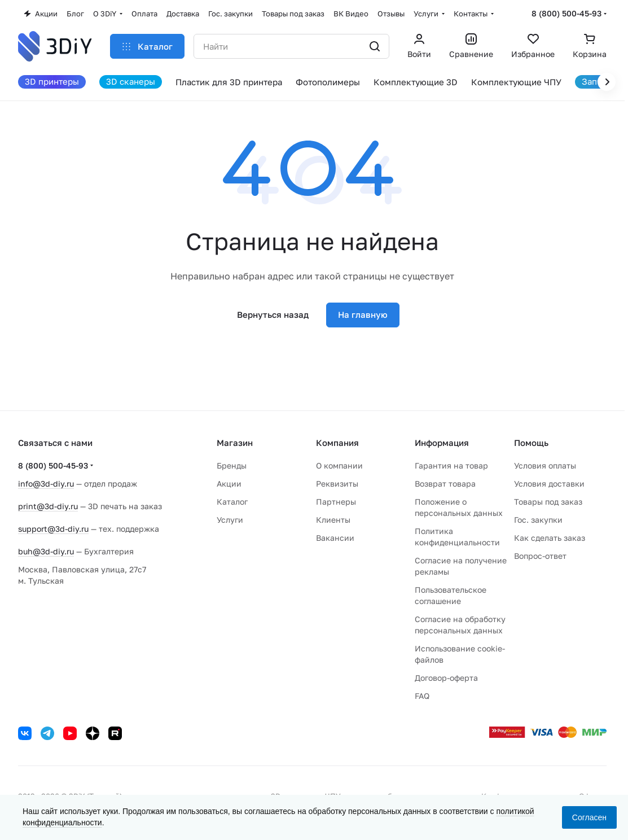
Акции (229, 484)
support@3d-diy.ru (53, 529)
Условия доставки (549, 484)
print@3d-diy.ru (48, 506)
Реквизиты (337, 484)
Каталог (232, 502)
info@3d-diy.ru (46, 484)
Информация (442, 443)
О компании (339, 465)
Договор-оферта (446, 678)
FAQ (422, 696)
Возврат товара (445, 484)
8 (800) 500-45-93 (566, 13)
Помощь (531, 443)
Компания (337, 443)
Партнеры (336, 502)
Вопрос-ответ (540, 556)
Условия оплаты (545, 465)
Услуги (230, 520)
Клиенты (333, 520)
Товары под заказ (548, 502)
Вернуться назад (273, 314)
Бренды (232, 465)
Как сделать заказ (550, 538)
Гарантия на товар (451, 465)
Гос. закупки (538, 520)
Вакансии (335, 538)
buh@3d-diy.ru (46, 551)
